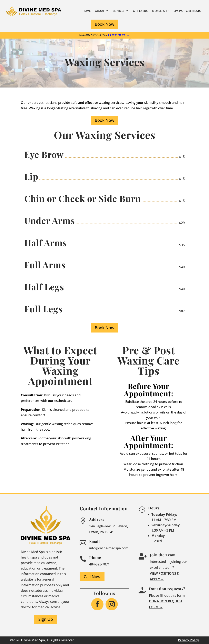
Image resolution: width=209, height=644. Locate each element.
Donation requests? (167, 589)
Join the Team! (163, 555)
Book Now (104, 24)
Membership (161, 11)
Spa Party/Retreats (187, 11)
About (100, 11)
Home (87, 11)
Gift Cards (140, 11)
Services (119, 11)
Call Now (92, 577)
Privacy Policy (188, 640)
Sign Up (46, 619)
